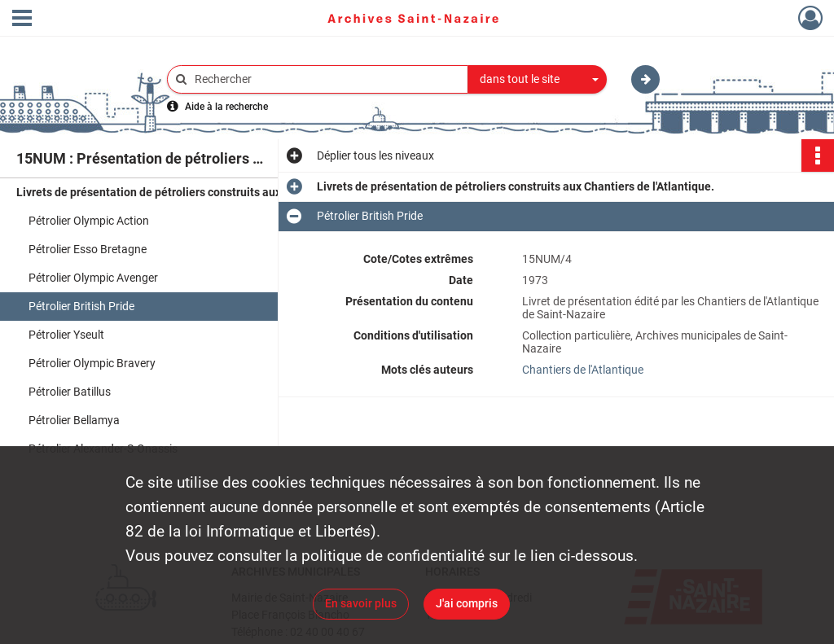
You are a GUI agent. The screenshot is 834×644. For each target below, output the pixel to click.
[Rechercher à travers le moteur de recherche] (326, 79)
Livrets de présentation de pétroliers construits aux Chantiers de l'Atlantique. (179, 192)
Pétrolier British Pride (81, 306)
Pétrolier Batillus (70, 392)
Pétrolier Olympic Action (89, 221)
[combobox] (538, 80)
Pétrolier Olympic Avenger (93, 278)
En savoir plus (361, 603)
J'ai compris (467, 603)
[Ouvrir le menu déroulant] (22, 20)
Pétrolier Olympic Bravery (92, 363)
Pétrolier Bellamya (74, 420)
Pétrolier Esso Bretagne (88, 249)
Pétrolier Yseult (66, 335)
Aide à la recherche (226, 107)
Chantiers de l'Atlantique (583, 370)
